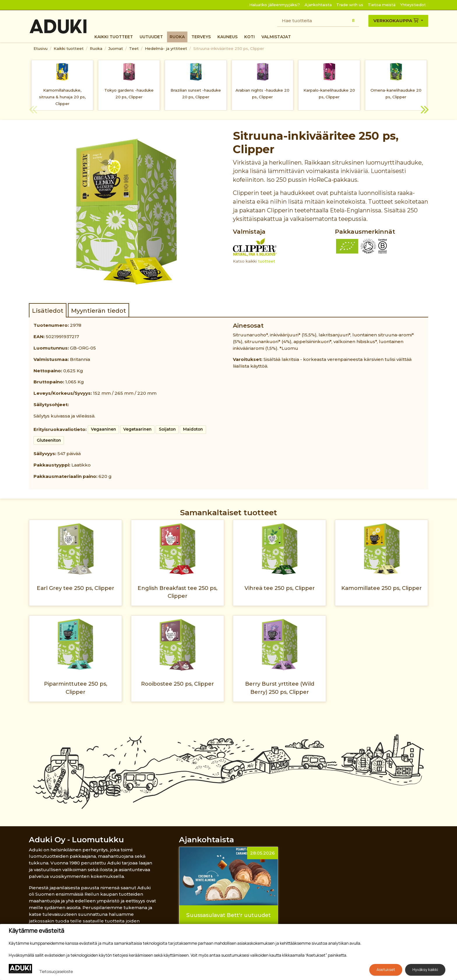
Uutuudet (151, 37)
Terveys (201, 37)
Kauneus (227, 37)
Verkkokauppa (397, 21)
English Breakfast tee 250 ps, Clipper (177, 592)
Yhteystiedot (413, 5)
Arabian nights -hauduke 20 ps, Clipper (262, 94)
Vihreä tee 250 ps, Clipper (280, 588)
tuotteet (267, 261)
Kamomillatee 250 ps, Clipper (382, 588)
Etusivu (41, 48)
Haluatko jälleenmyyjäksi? (275, 5)
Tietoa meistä (382, 5)
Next (424, 111)
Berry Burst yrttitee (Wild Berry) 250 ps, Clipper (280, 688)
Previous (33, 111)
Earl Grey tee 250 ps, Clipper (75, 588)
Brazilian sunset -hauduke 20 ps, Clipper (196, 94)
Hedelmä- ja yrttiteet (166, 48)
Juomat (116, 48)
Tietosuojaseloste (56, 971)
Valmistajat (276, 37)
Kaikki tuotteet (114, 37)
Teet (134, 48)
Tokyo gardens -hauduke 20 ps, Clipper (129, 94)
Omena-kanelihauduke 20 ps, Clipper (396, 94)
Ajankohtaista (318, 5)
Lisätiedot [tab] (48, 311)
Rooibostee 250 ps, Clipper (177, 684)
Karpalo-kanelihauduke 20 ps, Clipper (329, 94)
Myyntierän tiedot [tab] (99, 311)
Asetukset (386, 969)
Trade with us (350, 5)
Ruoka (177, 37)
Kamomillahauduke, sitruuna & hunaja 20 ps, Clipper (62, 97)
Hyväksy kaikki (425, 969)
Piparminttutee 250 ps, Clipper (76, 688)
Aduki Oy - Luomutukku (76, 840)
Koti (249, 37)
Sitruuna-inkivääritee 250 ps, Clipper (229, 48)
